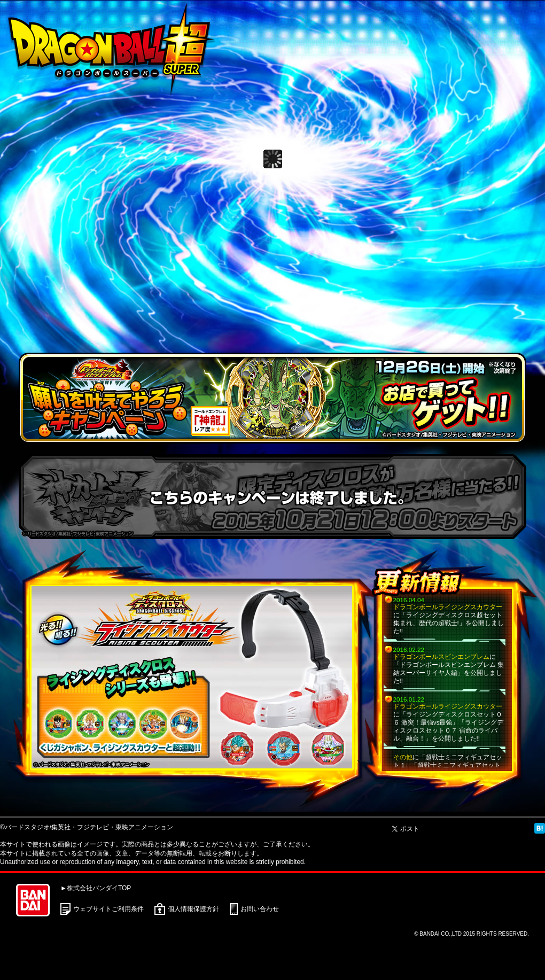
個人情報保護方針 (193, 909)
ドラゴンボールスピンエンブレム (441, 656)
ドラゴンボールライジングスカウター (448, 607)
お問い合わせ (260, 909)
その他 (403, 757)
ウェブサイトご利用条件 (108, 909)
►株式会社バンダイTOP (96, 888)
